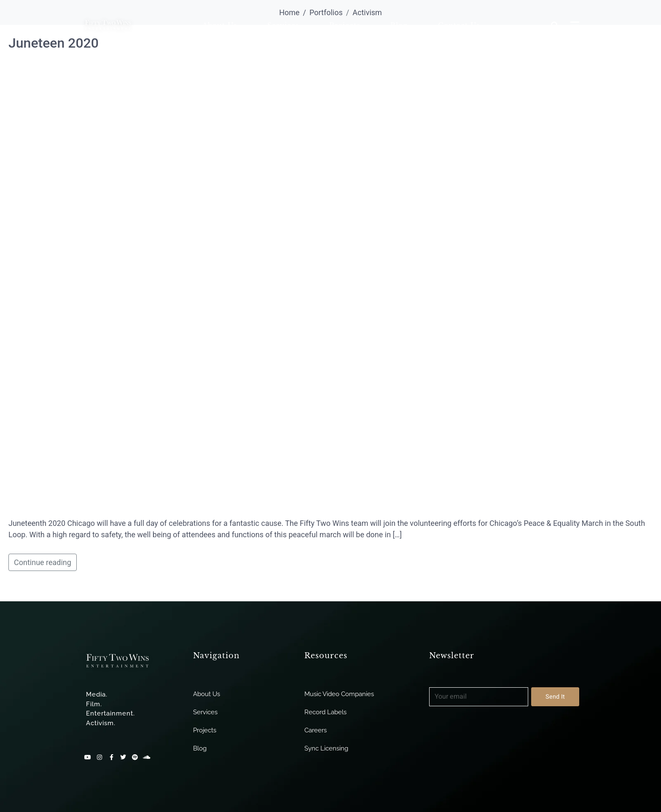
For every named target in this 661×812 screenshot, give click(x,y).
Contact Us (459, 25)
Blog (399, 25)
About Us (220, 25)
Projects (345, 25)
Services (283, 25)
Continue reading (43, 562)
